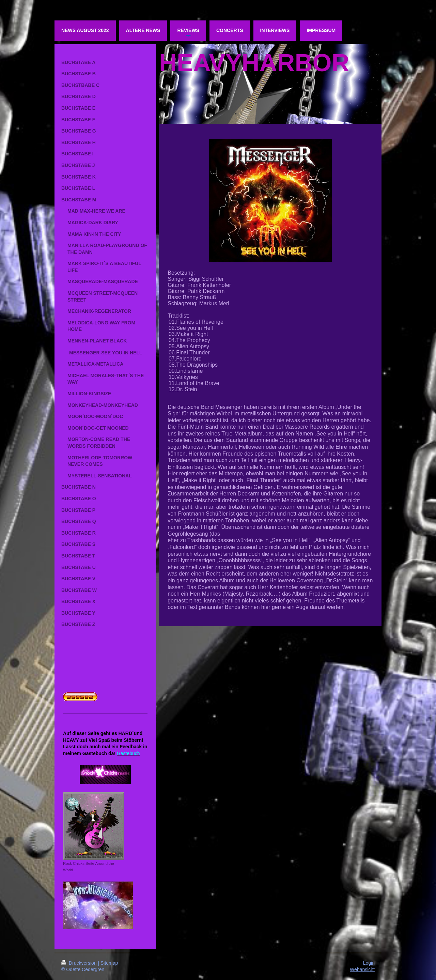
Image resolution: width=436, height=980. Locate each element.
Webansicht (362, 969)
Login (369, 963)
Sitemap (109, 963)
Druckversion (80, 963)
